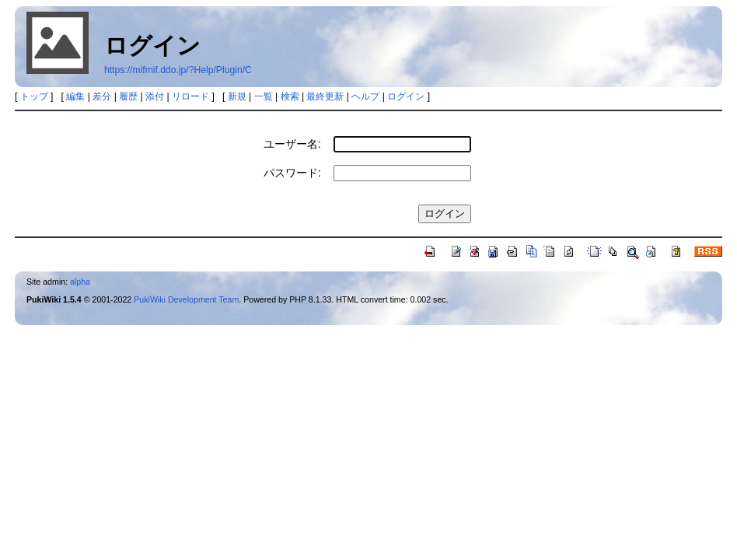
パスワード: (292, 173)
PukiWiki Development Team (186, 299)
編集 (75, 96)
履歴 (128, 96)
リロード (190, 96)
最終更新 (325, 96)
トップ (34, 96)
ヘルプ (365, 96)
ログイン (406, 96)
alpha (80, 282)
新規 (237, 96)
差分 (102, 96)
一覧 (264, 96)
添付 (155, 96)
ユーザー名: (292, 144)
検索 (290, 96)
